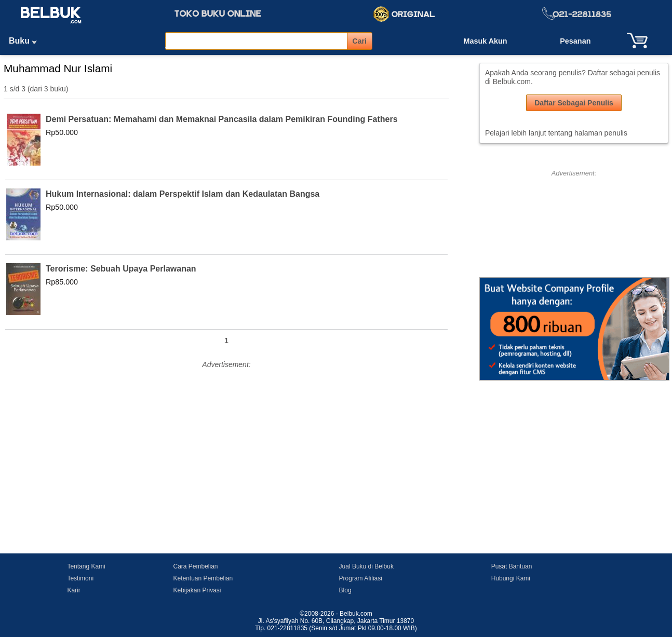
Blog (345, 590)
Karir (73, 590)
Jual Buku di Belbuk (366, 566)
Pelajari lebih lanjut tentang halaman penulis (556, 133)
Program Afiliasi (361, 578)
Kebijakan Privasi (197, 590)
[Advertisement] (226, 444)
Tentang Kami (86, 566)
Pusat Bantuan (512, 566)
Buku (26, 41)
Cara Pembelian (195, 566)
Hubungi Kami (511, 578)
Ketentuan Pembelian (203, 578)
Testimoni (80, 578)
